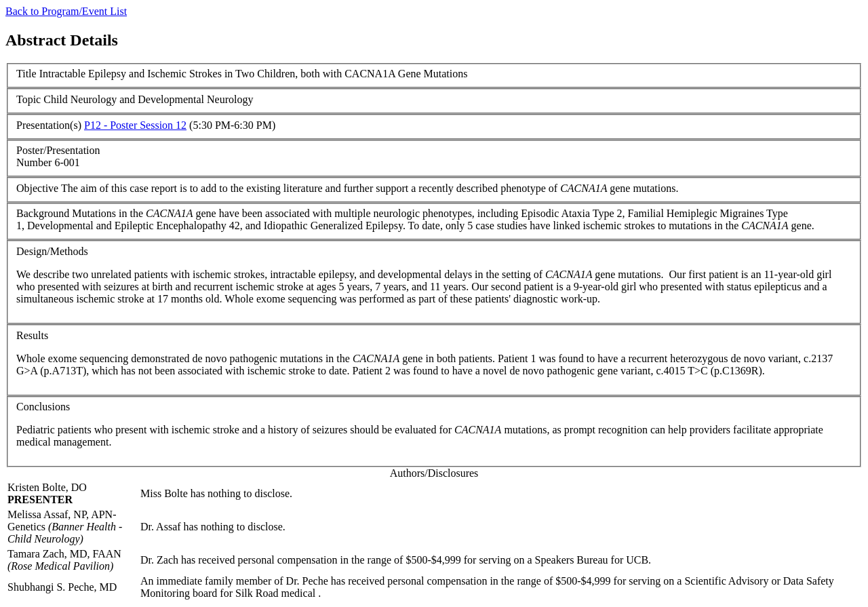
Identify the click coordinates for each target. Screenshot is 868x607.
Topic (28, 99)
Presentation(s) (49, 125)
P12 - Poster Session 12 (135, 125)
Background (43, 213)
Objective (37, 188)
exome (64, 358)
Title (26, 74)
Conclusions (43, 407)
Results (32, 335)
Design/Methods (52, 251)
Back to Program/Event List (66, 11)
